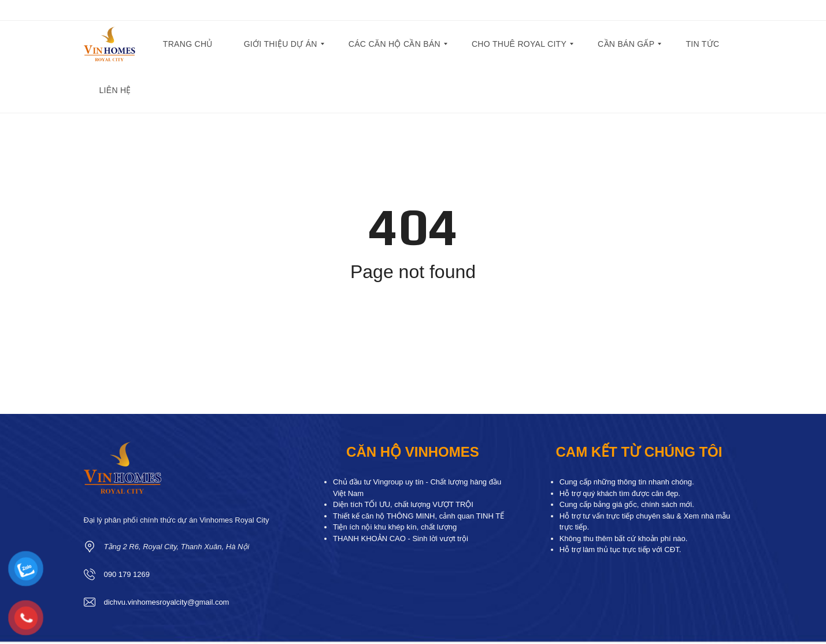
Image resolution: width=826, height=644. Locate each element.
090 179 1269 (127, 574)
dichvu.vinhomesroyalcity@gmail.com (167, 602)
